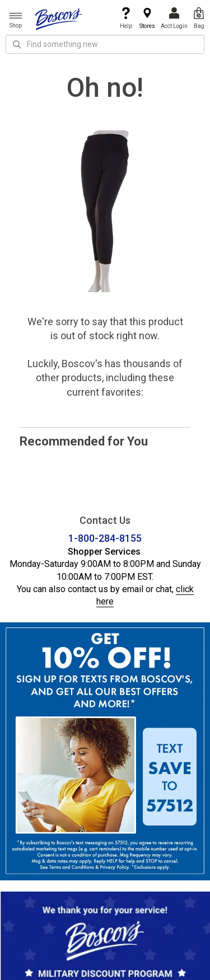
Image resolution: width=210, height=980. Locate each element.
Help (126, 18)
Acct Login (174, 18)
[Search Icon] (17, 44)
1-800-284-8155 (105, 538)
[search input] (105, 44)
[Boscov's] (59, 18)
